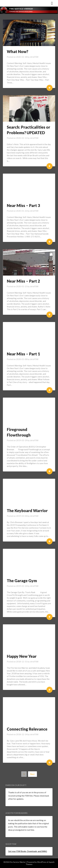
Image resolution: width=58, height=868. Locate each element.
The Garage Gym (22, 581)
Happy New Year (22, 656)
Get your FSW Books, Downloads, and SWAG (28, 851)
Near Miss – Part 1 (23, 354)
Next (32, 774)
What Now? (17, 51)
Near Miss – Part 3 (23, 205)
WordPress (42, 862)
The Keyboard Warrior (27, 511)
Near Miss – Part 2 (23, 281)
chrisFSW (34, 57)
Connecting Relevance (27, 729)
